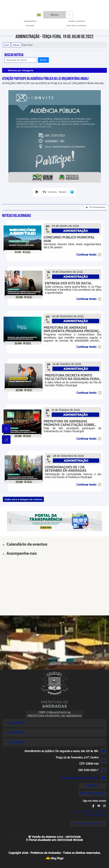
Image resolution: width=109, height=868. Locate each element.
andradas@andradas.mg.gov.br (80, 778)
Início (7, 45)
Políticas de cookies (96, 815)
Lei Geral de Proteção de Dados (88, 824)
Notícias (16, 45)
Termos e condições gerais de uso (89, 812)
